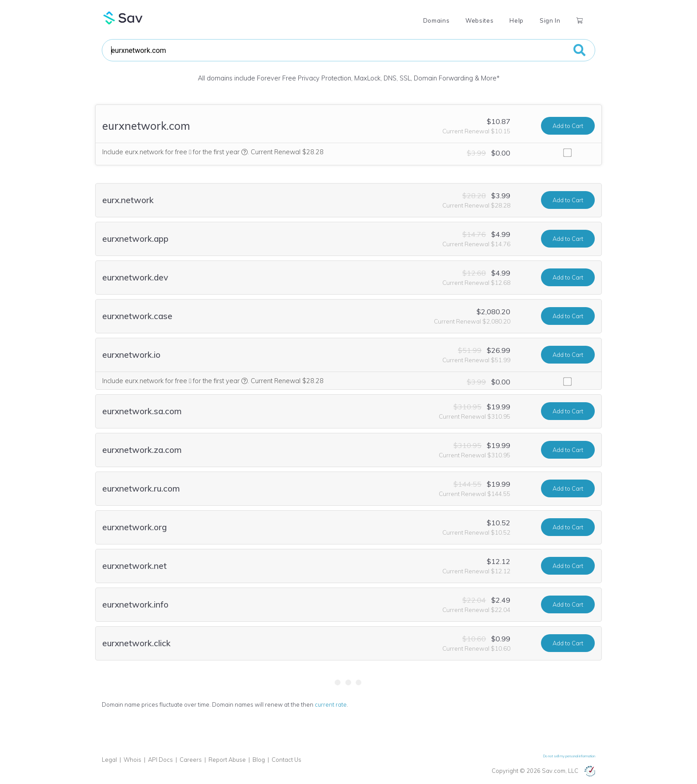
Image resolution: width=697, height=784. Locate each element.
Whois (132, 760)
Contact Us (286, 760)
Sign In (550, 20)
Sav (123, 18)
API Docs (160, 760)
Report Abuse (227, 760)
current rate (331, 704)
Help (517, 20)
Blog (259, 760)
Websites (479, 20)
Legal (109, 760)
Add (568, 126)
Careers (191, 760)
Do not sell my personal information (569, 756)
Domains (436, 20)
